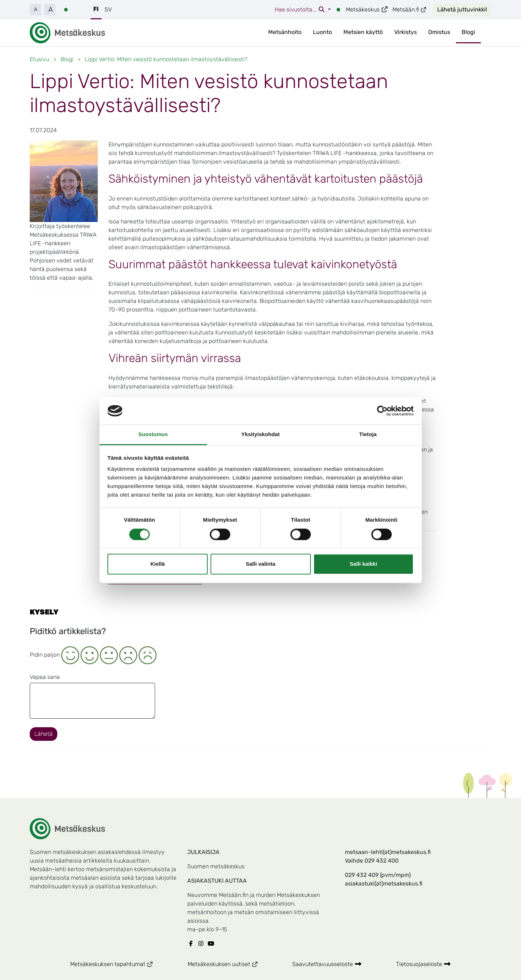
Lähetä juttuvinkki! (462, 9)
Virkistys (406, 32)
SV (108, 9)
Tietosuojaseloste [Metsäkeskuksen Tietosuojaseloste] (423, 964)
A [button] (36, 9)
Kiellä (158, 564)
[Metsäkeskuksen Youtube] (212, 944)
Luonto (322, 32)
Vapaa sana (45, 677)
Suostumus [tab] (153, 435)
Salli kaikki (364, 564)
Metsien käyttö (363, 32)
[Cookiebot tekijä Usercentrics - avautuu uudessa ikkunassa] (382, 411)
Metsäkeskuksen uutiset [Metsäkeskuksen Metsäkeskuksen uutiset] (231, 964)
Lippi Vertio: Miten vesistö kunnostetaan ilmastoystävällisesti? (166, 59)
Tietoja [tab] (368, 435)
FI (96, 9)
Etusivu (39, 59)
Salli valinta (260, 564)
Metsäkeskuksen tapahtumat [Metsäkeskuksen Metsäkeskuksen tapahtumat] (120, 964)
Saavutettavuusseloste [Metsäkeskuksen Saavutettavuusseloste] (327, 964)
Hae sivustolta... (301, 9)
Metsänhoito (285, 32)
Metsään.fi (410, 9)
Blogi (468, 32)
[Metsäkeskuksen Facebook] (192, 944)
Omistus (439, 32)
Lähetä (44, 734)
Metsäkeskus (367, 9)
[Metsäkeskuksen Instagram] (202, 944)
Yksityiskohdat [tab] (260, 435)
